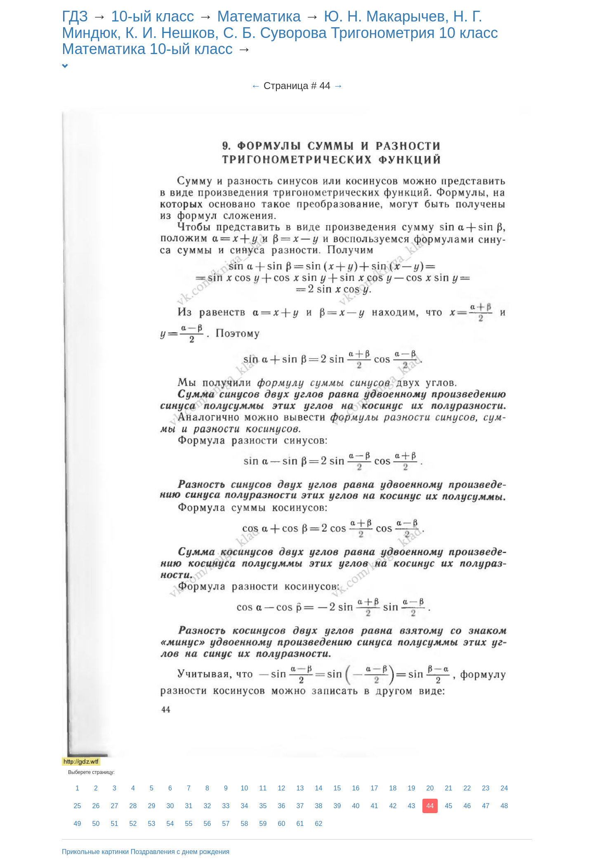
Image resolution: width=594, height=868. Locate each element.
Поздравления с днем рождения (180, 852)
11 (263, 788)
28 (133, 806)
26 (96, 806)
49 (78, 824)
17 (375, 788)
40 (356, 806)
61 (300, 824)
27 (115, 806)
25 (78, 806)
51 (115, 824)
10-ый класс (152, 16)
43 (412, 806)
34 (245, 806)
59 (263, 824)
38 (319, 806)
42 (393, 806)
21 (449, 788)
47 (486, 806)
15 (337, 788)
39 (337, 806)
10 (245, 788)
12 (282, 788)
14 (319, 788)
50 (96, 824)
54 (170, 824)
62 (319, 824)
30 (170, 806)
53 (152, 824)
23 (486, 788)
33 (226, 806)
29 (152, 806)
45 (449, 806)
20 (430, 788)
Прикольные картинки (95, 852)
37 (300, 806)
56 (207, 824)
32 (207, 806)
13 (300, 788)
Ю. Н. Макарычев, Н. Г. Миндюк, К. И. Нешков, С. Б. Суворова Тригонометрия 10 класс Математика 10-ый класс (280, 33)
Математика (259, 16)
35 (263, 806)
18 (393, 788)
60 (282, 824)
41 (375, 806)
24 (504, 788)
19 (412, 788)
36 (282, 806)
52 (133, 824)
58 (245, 824)
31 (189, 806)
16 (356, 788)
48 (504, 806)
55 (189, 824)
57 (226, 824)
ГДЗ (75, 16)
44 (430, 806)
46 (467, 806)
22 (467, 788)
